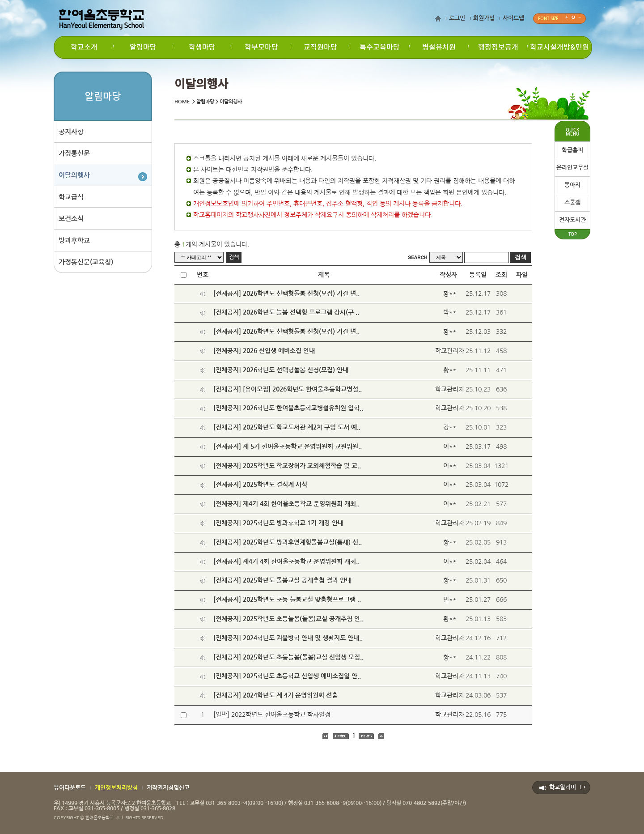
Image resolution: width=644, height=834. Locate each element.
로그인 (457, 18)
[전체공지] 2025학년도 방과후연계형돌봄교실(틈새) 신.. (288, 542)
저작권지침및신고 (168, 788)
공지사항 (71, 132)
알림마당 (143, 47)
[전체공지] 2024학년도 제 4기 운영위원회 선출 (275, 695)
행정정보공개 (498, 47)
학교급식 (71, 198)
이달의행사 (74, 176)
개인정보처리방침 (116, 788)
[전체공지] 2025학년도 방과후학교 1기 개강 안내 (278, 523)
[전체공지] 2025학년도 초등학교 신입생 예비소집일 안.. (287, 676)
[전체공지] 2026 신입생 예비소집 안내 (264, 351)
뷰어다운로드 (70, 788)
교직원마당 (320, 47)
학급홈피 (572, 150)
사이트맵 (513, 18)
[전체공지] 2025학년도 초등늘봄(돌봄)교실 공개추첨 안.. (288, 619)
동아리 (572, 185)
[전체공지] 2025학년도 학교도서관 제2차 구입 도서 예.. (287, 427)
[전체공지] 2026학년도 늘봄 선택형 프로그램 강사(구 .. (286, 312)
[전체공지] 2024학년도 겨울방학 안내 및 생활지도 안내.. (288, 638)
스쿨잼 (572, 202)
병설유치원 (439, 47)
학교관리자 (450, 351)
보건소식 (71, 219)
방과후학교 (74, 241)
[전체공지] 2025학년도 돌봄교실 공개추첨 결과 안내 (282, 580)
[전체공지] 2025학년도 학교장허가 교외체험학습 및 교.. (287, 466)
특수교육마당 (380, 47)
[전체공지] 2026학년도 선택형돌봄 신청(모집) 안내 (281, 370)
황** (450, 294)
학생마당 (202, 47)
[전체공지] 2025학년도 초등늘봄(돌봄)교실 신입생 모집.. (288, 657)
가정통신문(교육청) (86, 263)
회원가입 (484, 18)
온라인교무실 (572, 168)
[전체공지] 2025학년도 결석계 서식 (260, 485)
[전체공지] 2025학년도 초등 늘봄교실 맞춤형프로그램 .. (287, 600)
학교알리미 (563, 787)
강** (450, 427)
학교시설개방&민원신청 (559, 51)
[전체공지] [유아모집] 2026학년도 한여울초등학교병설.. (288, 389)
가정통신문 (74, 154)
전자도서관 (572, 220)
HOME (182, 102)
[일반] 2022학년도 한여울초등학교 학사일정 (272, 715)
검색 (234, 257)
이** (450, 447)
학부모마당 (261, 47)
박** (450, 312)
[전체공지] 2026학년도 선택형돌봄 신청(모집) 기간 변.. (286, 294)
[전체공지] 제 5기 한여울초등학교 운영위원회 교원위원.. (288, 447)
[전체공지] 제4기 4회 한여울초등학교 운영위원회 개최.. (286, 504)
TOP (573, 234)
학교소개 (84, 47)
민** (450, 600)
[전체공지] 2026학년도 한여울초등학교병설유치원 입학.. (288, 408)
